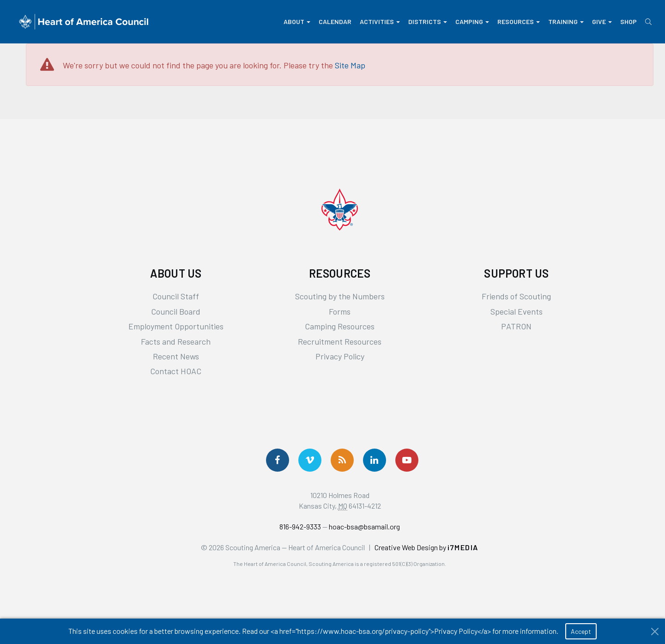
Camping (472, 21)
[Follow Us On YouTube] (407, 460)
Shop (629, 21)
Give (602, 21)
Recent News (176, 356)
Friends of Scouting (516, 296)
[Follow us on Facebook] (278, 460)
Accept (581, 631)
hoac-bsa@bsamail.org (364, 526)
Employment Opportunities (176, 326)
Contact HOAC (176, 371)
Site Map (350, 65)
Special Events (517, 311)
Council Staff (176, 296)
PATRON (516, 326)
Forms (340, 311)
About (297, 21)
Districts (428, 21)
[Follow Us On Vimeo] (310, 460)
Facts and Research (176, 341)
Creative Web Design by (426, 547)
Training (566, 21)
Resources (519, 21)
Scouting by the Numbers (340, 296)
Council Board (176, 311)
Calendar (335, 21)
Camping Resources (340, 326)
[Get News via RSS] (342, 460)
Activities (380, 21)
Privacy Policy (340, 356)
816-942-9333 (300, 526)
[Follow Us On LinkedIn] (375, 460)
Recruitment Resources (340, 341)
